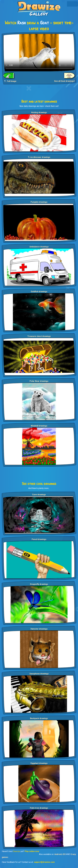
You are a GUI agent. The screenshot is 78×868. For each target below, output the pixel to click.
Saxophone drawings (39, 674)
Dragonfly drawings (39, 584)
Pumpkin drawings (39, 202)
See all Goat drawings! (64, 81)
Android (58, 854)
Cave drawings (39, 495)
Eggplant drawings (39, 763)
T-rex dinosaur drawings (39, 157)
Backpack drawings (39, 718)
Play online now (32, 851)
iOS (64, 854)
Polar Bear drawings (39, 381)
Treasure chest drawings (39, 336)
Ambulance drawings (39, 247)
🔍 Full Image (10, 81)
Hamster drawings (39, 629)
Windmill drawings (39, 426)
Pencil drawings (39, 539)
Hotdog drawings (39, 112)
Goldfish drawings (39, 292)
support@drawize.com (44, 862)
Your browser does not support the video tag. (39, 53)
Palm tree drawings (39, 808)
